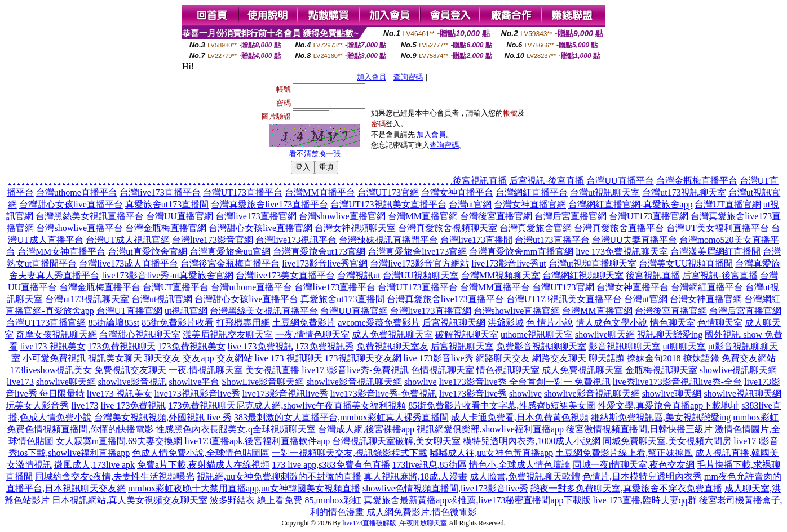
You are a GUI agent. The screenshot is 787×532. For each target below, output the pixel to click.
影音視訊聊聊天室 (625, 346)
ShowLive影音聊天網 (263, 382)
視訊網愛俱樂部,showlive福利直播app (490, 429)
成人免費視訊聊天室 (392, 334)
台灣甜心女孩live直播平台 (71, 204)
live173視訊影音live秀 (197, 394)
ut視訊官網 (186, 311)
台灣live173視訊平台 (296, 240)
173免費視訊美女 (192, 346)
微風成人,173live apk (94, 465)
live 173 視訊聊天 (289, 358)
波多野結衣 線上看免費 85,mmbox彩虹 (286, 500)
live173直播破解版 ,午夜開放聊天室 (395, 523)
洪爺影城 (506, 323)
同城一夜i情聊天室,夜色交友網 (634, 465)
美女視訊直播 (272, 370)
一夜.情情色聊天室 (312, 334)
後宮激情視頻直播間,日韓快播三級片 (639, 429)
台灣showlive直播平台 (79, 228)
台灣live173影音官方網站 (419, 263)
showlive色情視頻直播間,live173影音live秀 (445, 488)
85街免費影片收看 (178, 323)
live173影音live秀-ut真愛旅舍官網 (167, 275)
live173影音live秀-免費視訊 (355, 370)
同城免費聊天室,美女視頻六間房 (667, 441)
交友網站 (235, 358)
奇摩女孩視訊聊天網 (56, 334)
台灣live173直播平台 (160, 192)
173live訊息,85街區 (430, 465)
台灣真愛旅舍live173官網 (417, 252)
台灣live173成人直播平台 (129, 263)
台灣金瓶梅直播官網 (166, 228)
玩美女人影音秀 (37, 405)
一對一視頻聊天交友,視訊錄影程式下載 (350, 453)
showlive (421, 382)
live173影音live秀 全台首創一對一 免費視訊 (525, 382)
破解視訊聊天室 (467, 334)
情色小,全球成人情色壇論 (520, 465)
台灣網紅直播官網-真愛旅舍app (630, 204)
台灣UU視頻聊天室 (421, 275)
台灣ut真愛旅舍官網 (147, 252)
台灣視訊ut (359, 275)
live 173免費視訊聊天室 (622, 252)
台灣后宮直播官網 (571, 216)
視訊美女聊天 (115, 358)
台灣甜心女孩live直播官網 (260, 228)
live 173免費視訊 (260, 346)
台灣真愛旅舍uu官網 (230, 252)
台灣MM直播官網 (423, 216)
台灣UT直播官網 (728, 204)
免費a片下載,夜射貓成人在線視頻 (203, 465)
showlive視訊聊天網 (739, 370)
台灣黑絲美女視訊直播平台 (90, 216)
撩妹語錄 (701, 358)
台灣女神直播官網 (530, 204)
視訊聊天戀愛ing (670, 334)
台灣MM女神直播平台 (61, 252)
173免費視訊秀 (325, 346)
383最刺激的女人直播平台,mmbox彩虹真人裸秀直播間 (341, 417)
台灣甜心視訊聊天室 (140, 334)
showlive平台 (194, 382)
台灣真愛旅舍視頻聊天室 (448, 228)
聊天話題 (607, 358)
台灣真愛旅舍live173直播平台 (269, 204)
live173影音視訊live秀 (285, 394)
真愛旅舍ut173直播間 (167, 204)
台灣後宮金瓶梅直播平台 (230, 263)
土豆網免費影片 (304, 323)
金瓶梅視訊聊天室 (661, 370)
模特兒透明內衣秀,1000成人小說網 (532, 441)
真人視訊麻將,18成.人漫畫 (415, 476)
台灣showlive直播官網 (342, 216)
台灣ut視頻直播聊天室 (593, 263)
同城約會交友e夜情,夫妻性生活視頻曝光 (115, 476)
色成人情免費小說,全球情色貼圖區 (201, 453)
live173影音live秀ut (509, 263)
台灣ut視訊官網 (162, 299)
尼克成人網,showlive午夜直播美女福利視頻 (321, 405)
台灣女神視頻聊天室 (355, 228)
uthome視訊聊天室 (537, 334)
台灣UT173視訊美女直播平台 (388, 204)
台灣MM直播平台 (320, 192)
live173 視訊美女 (53, 346)
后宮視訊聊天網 (454, 323)
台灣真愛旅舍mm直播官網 (521, 252)
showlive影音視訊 (132, 382)
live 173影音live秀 (439, 358)
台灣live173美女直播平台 (285, 275)
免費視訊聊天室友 (392, 346)
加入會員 (372, 77)
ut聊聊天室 (684, 346)
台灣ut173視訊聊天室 (684, 192)
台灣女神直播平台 (457, 192)
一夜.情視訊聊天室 (206, 370)
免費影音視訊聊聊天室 (541, 346)
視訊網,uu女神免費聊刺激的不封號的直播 (279, 476)
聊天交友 (162, 358)
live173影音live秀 (473, 394)
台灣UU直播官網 (180, 216)
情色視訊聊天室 (508, 370)
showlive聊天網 (605, 334)
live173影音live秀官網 (325, 263)
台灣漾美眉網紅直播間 (715, 252)
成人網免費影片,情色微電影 (422, 512)
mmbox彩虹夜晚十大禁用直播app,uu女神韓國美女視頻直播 (244, 488)
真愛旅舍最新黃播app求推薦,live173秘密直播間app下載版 (477, 500)
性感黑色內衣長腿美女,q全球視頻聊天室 (236, 429)
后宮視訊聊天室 (462, 346)
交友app (198, 358)
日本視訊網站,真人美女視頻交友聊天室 (130, 500)
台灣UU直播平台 (620, 181)
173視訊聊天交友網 (363, 358)
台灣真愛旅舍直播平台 (619, 228)
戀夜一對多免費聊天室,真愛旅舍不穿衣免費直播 (626, 488)
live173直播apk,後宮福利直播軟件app (257, 441)
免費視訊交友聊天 (130, 370)
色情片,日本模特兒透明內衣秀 (642, 476)
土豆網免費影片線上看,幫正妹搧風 (624, 453)
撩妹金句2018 (654, 358)
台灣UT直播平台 (176, 287)
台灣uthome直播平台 (77, 192)
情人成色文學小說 (612, 323)
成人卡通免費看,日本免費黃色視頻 (520, 417)
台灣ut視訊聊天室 (605, 192)
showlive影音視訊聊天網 (354, 382)
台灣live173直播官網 (256, 216)
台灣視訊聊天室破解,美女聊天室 (396, 441)
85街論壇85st (114, 323)
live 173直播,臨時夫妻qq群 (645, 500)
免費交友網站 (749, 358)
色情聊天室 (720, 323)
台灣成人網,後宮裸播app (366, 429)
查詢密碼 (408, 77)
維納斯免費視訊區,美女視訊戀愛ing (661, 417)
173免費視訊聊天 (122, 346)
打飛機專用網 (243, 323)
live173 (20, 382)
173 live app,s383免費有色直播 (331, 465)
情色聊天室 (673, 323)
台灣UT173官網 (388, 192)
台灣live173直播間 (476, 240)
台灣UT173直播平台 (243, 192)
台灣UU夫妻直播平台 (635, 240)
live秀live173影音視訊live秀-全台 (677, 382)
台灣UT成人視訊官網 (128, 240)
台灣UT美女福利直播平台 (717, 228)
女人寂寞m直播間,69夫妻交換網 (119, 441)
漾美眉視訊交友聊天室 (228, 334)
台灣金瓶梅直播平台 (697, 181)
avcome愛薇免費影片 (379, 323)
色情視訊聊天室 (443, 370)
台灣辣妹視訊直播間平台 (388, 240)
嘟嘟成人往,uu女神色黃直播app (491, 453)
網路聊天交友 (503, 358)
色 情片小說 (550, 323)
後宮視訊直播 (480, 181)
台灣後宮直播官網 (496, 216)
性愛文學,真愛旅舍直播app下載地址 (668, 405)
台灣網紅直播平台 (532, 192)
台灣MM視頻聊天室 (501, 275)
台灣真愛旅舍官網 (536, 228)
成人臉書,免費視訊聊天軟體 (525, 476)
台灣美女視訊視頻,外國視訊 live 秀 (163, 417)
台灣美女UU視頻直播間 (686, 263)
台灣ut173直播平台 (552, 240)
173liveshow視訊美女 (51, 370)
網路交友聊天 (559, 358)
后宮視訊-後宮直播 (547, 181)
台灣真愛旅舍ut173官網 (319, 252)
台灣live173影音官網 (213, 240)
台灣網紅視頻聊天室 (583, 275)
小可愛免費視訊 (54, 358)
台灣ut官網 (470, 204)
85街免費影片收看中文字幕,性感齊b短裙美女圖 (502, 405)
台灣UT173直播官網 (649, 216)
